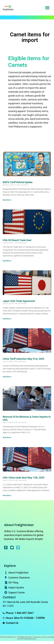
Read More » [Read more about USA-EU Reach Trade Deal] (7, 261)
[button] (47, 8)
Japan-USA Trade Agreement (19, 301)
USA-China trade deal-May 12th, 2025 (24, 478)
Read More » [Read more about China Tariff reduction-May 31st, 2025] (7, 377)
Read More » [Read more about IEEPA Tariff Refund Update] (7, 200)
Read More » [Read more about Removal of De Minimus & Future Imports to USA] (7, 438)
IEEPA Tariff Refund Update (18, 182)
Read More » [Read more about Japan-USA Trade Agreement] (7, 319)
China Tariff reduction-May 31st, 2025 (23, 359)
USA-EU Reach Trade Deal (17, 240)
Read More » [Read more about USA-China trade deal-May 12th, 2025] (7, 495)
